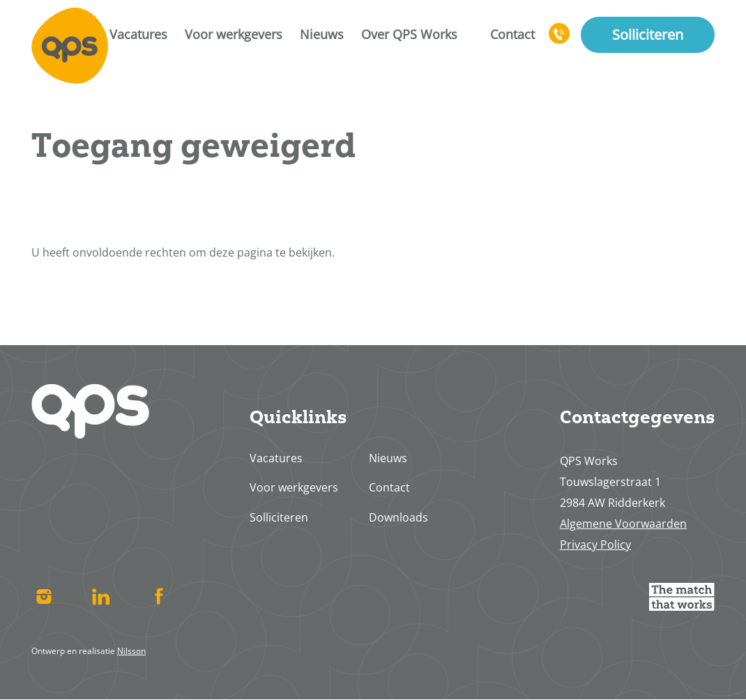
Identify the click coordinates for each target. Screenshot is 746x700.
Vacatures (138, 34)
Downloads (398, 517)
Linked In (101, 597)
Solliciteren (648, 35)
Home (70, 45)
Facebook (159, 597)
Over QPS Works (409, 34)
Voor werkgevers (234, 34)
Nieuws (322, 34)
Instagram (44, 597)
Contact (512, 34)
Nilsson (131, 651)
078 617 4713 (560, 40)
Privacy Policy (595, 545)
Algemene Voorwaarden (623, 524)
